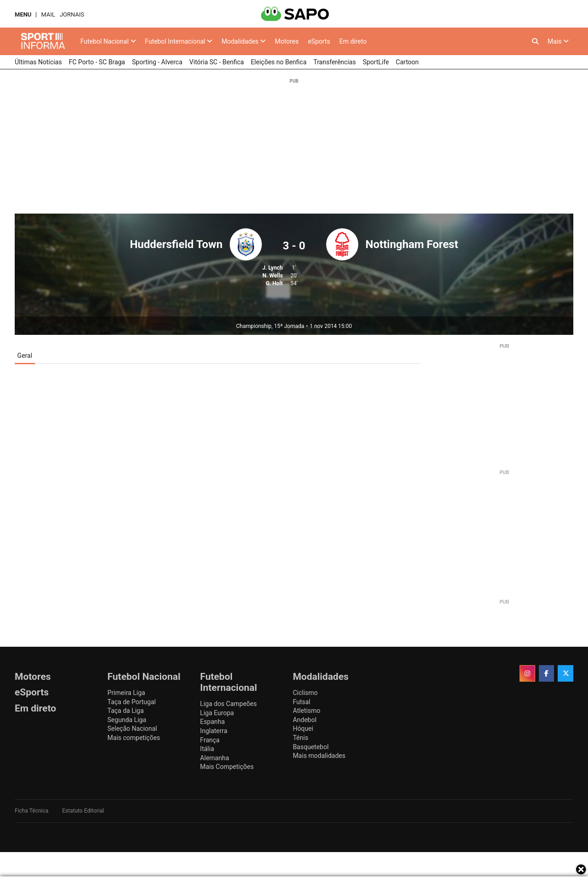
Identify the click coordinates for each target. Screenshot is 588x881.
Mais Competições (227, 767)
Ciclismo (305, 693)
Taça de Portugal (132, 702)
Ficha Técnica (31, 811)
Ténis (300, 738)
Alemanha (215, 758)
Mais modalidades (319, 756)
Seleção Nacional (132, 729)
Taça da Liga (126, 711)
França (210, 740)
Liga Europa (217, 713)
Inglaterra (214, 731)
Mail (48, 14)
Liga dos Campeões (229, 704)
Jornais (72, 14)
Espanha (213, 722)
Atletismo (306, 711)
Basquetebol (311, 747)
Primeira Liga (126, 693)
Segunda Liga (127, 720)
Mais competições (134, 738)
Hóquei (303, 729)
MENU (23, 14)
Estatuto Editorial (83, 811)
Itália (207, 749)
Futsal (301, 702)
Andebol (304, 720)
